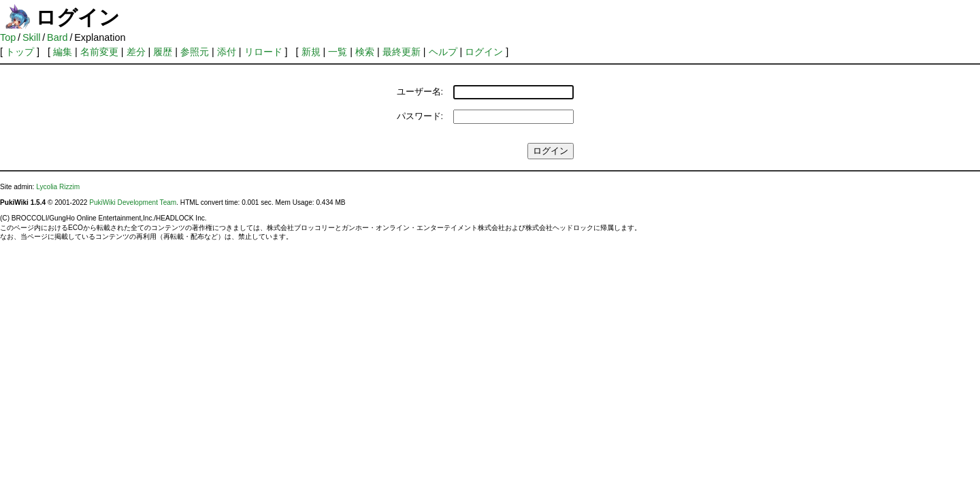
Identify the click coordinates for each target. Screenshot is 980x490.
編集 (63, 52)
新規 (311, 52)
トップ (20, 52)
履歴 (163, 52)
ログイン (484, 52)
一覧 (338, 52)
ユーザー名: (420, 92)
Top (8, 37)
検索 (365, 52)
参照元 (195, 52)
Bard (57, 37)
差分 (136, 52)
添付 (227, 52)
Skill (31, 37)
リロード (263, 52)
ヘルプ (443, 52)
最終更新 (402, 52)
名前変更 (99, 52)
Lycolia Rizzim (58, 187)
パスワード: (420, 116)
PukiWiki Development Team (133, 202)
